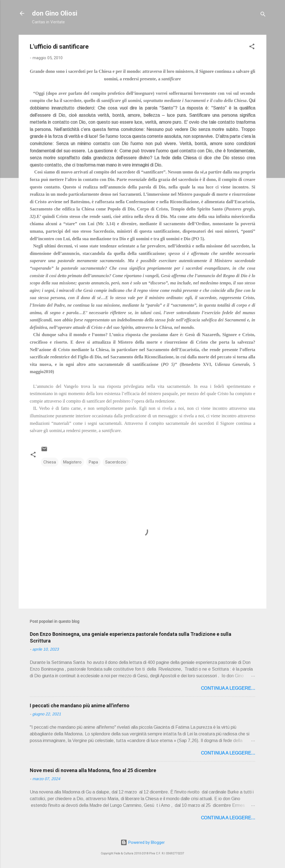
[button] (252, 47)
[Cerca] (263, 15)
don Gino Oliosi (55, 13)
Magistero (72, 462)
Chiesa (50, 462)
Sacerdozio (116, 462)
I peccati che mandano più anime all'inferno (80, 705)
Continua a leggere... (228, 688)
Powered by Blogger (143, 842)
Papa (93, 462)
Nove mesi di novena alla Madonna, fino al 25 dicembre (93, 770)
